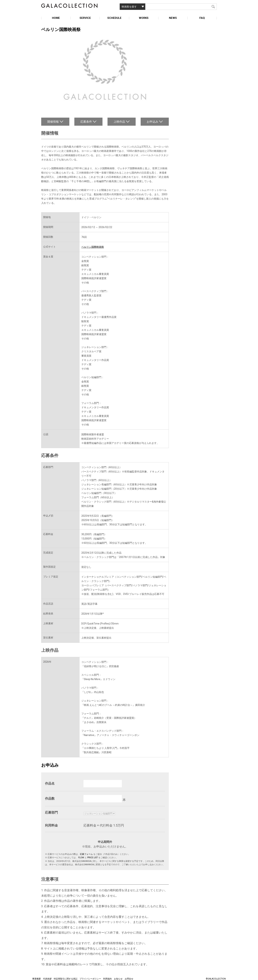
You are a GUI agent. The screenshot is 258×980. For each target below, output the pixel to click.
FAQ (202, 18)
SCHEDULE (114, 18)
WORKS (144, 18)
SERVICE (85, 18)
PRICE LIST (93, 858)
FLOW (81, 858)
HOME (56, 18)
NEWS (173, 18)
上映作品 (119, 122)
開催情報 (53, 122)
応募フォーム (86, 854)
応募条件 (86, 122)
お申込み (152, 122)
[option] (105, 70)
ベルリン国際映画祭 (93, 247)
